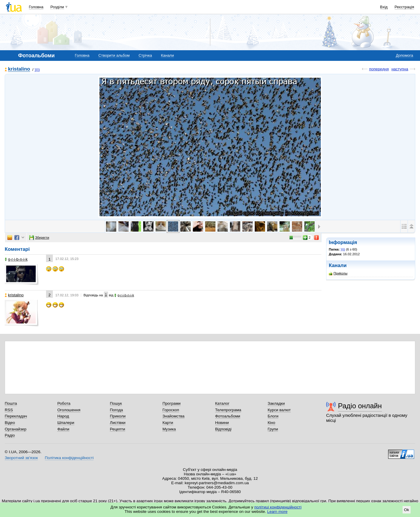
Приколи (118, 416)
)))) (37, 70)
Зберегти (39, 238)
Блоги (273, 416)
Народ (63, 416)
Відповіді (223, 429)
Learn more (277, 512)
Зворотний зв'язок (21, 458)
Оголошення (69, 410)
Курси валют (279, 410)
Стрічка (145, 55)
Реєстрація (404, 7)
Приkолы (338, 273)
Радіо (10, 435)
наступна (400, 69)
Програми (171, 403)
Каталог (222, 403)
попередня (379, 69)
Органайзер (15, 429)
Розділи (57, 7)
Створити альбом (114, 55)
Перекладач (16, 416)
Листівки (118, 423)
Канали (167, 55)
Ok (407, 510)
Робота (64, 403)
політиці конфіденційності (278, 507)
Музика (169, 429)
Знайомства (173, 416)
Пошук (116, 403)
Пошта (11, 403)
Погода (116, 410)
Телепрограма (228, 410)
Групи (273, 429)
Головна (36, 7)
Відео (10, 423)
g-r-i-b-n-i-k (16, 259)
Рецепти (117, 429)
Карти (168, 423)
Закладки (276, 403)
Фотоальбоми (228, 416)
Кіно (272, 423)
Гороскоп (171, 410)
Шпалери (66, 423)
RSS (9, 410)
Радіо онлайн (360, 406)
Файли (63, 429)
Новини (222, 423)
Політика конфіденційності (69, 458)
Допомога (404, 55)
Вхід (384, 7)
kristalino (19, 69)
